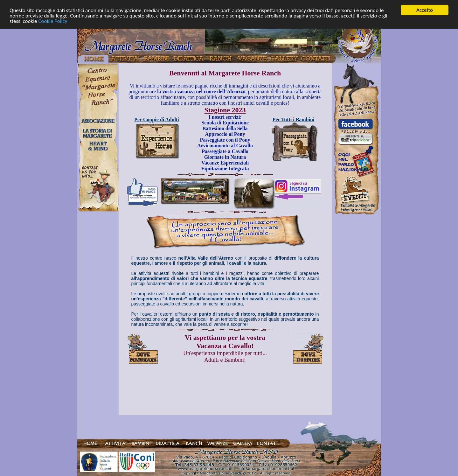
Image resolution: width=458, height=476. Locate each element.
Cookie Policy (53, 21)
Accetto (425, 10)
